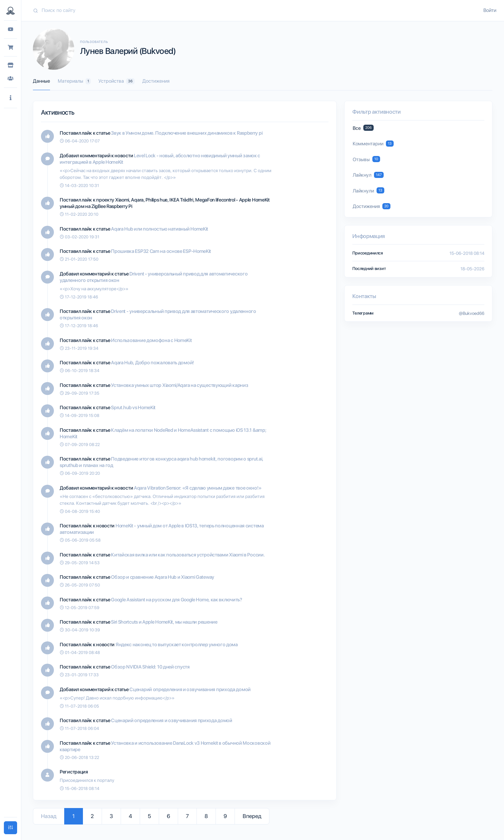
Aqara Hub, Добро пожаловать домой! (152, 363)
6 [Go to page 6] (168, 816)
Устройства (116, 81)
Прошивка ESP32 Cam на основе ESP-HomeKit (161, 251)
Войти (490, 10)
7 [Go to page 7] (187, 816)
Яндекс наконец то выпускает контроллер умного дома (177, 645)
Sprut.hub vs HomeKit (133, 408)
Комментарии (373, 144)
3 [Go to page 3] (111, 816)
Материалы (74, 81)
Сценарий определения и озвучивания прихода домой (190, 690)
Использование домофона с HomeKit (151, 340)
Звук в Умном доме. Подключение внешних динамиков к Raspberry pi (187, 133)
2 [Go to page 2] (92, 816)
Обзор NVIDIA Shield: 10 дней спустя (150, 667)
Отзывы (366, 159)
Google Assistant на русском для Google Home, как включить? (177, 600)
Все (363, 128)
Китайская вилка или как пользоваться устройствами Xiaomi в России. (188, 555)
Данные (41, 81)
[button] (10, 98)
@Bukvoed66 (472, 313)
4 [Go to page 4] (130, 816)
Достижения (156, 81)
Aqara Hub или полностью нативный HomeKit (160, 229)
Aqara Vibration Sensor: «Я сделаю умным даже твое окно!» (198, 488)
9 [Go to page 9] (225, 816)
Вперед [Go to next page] (252, 816)
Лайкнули (368, 190)
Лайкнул (368, 175)
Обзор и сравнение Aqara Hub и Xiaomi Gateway (163, 577)
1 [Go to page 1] (74, 816)
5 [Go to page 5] (149, 816)
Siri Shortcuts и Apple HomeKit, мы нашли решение (164, 622)
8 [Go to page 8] (206, 816)
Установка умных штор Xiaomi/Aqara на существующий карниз (180, 385)
